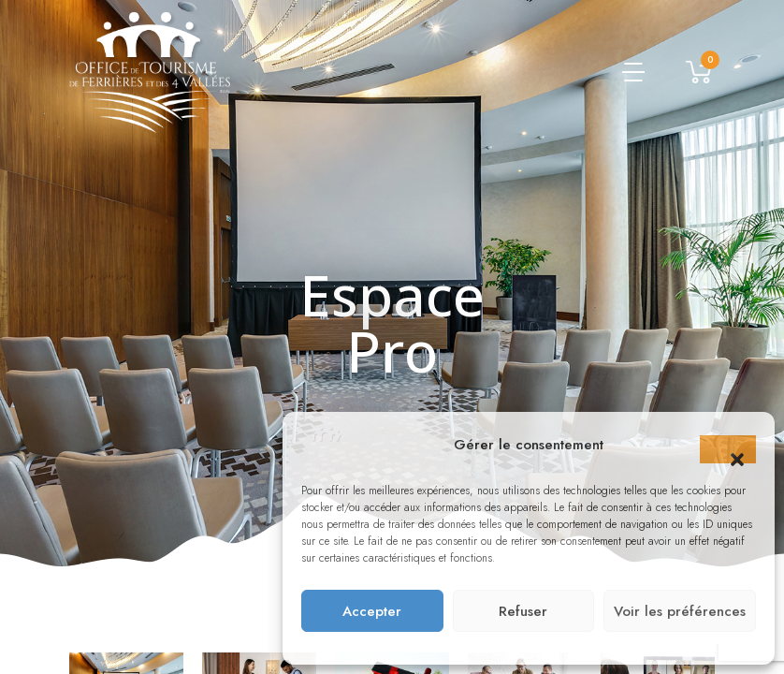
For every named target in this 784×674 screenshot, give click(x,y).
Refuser (523, 611)
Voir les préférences (680, 611)
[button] (728, 449)
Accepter (372, 611)
